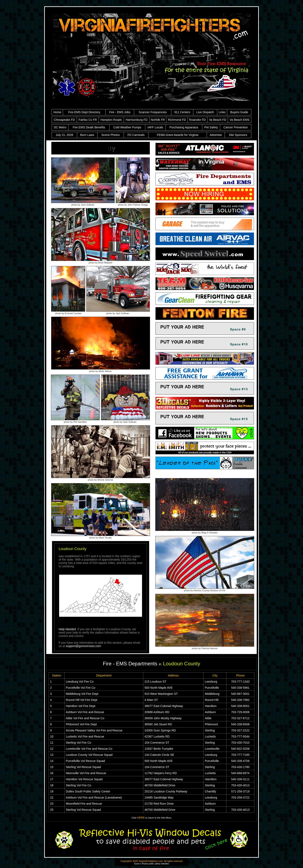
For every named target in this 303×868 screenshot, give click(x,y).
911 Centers (182, 112)
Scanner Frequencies (153, 112)
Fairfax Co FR (88, 120)
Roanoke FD (197, 120)
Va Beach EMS (240, 120)
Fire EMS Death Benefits (89, 127)
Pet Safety (211, 127)
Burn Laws (87, 135)
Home (57, 112)
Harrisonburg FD (136, 120)
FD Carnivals (136, 135)
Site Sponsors (238, 135)
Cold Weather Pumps (127, 127)
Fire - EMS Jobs (120, 112)
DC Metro (60, 127)
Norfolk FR (158, 120)
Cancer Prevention (236, 127)
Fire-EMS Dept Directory (84, 112)
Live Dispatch (205, 112)
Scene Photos (111, 135)
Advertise (216, 135)
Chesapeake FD (64, 120)
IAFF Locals (155, 127)
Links (222, 112)
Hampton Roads (111, 120)
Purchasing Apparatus (184, 127)
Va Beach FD (218, 120)
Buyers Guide (239, 112)
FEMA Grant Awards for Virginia (177, 135)
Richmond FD (177, 120)
